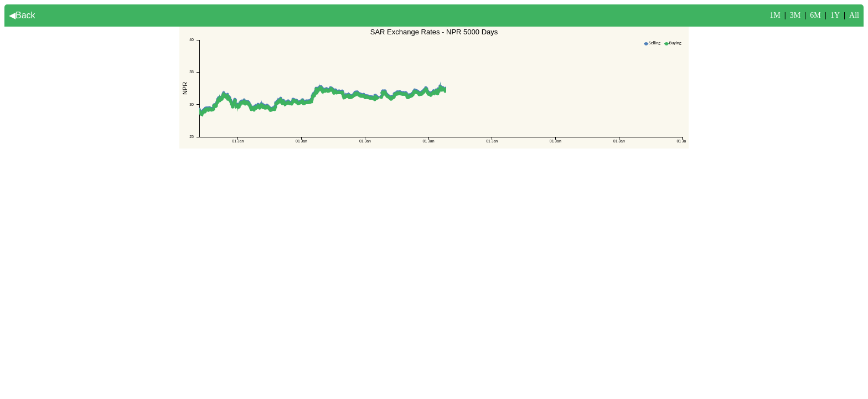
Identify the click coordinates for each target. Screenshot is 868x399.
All (854, 15)
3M (795, 15)
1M (775, 15)
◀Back (22, 15)
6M (815, 15)
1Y (835, 15)
